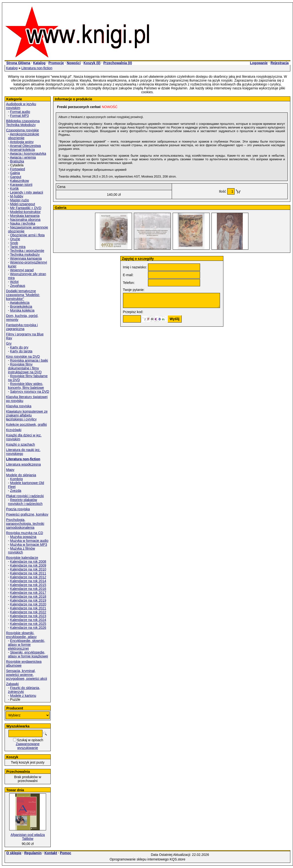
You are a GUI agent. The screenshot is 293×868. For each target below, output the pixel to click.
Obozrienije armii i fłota (27, 235)
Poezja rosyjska (18, 509)
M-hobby (17, 196)
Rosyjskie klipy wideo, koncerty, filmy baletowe (26, 386)
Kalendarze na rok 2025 (28, 624)
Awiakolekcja (20, 303)
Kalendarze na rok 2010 (28, 569)
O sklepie (14, 853)
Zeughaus (18, 286)
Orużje (15, 239)
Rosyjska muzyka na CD (25, 533)
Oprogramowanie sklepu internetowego (139, 859)
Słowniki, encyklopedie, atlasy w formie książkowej (28, 654)
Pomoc (66, 853)
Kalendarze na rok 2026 (28, 628)
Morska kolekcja (22, 310)
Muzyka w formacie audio (29, 541)
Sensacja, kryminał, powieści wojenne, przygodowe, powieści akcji (27, 675)
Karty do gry (19, 347)
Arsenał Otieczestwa (25, 146)
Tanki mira (18, 247)
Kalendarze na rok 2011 (28, 573)
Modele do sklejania (21, 475)
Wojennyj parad (22, 270)
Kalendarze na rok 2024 (28, 620)
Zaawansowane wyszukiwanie (28, 746)
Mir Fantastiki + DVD (26, 208)
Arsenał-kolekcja (22, 150)
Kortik (15, 188)
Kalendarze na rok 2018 (28, 596)
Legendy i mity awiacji (27, 192)
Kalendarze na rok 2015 (28, 585)
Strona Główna (18, 63)
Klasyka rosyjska (19, 406)
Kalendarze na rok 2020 (28, 604)
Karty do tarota (21, 351)
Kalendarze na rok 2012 (28, 577)
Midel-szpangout (23, 204)
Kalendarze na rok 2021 (28, 608)
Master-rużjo (20, 200)
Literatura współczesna (23, 464)
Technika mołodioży (25, 255)
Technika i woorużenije (27, 251)
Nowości (74, 63)
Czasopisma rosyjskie (22, 130)
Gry (9, 343)
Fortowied (18, 169)
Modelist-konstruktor (25, 212)
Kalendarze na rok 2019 (28, 600)
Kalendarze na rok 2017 (28, 593)
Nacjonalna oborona (25, 220)
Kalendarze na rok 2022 (28, 612)
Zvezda (16, 491)
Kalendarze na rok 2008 (28, 562)
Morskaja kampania (25, 216)
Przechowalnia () (118, 63)
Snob (14, 243)
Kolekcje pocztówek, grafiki (26, 425)
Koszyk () (92, 63)
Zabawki (12, 684)
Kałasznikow (20, 181)
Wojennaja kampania (26, 258)
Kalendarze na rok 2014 (28, 581)
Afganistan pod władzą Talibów (28, 837)
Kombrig (16, 479)
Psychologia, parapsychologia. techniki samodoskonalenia (25, 524)
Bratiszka (17, 161)
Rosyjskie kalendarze (22, 558)
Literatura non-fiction (37, 68)
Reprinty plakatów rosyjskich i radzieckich (25, 502)
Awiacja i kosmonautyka (28, 153)
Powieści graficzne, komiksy (27, 514)
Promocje (56, 63)
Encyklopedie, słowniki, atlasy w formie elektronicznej (27, 645)
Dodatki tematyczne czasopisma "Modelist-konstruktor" (23, 295)
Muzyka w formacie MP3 (29, 545)
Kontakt (51, 853)
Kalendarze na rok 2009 (28, 565)
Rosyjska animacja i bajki (29, 360)
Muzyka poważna (23, 537)
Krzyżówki (14, 430)
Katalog (39, 63)
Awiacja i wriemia (23, 157)
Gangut (16, 177)
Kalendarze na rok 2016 (28, 589)
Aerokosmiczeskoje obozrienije (24, 136)
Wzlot (14, 282)
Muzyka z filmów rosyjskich (21, 550)
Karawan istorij (21, 185)
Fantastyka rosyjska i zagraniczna (22, 327)
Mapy (10, 470)
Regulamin (33, 853)
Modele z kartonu (23, 696)
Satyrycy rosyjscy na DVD (30, 391)
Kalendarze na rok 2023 (28, 616)
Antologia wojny (22, 142)
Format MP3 (20, 116)
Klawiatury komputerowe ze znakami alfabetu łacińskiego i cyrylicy (27, 415)
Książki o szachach (20, 444)
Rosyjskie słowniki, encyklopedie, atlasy (21, 635)
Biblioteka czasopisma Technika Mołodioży (23, 123)
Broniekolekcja (21, 306)
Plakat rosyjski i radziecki (25, 496)
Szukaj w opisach (30, 740)
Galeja (15, 173)
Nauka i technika (23, 223)
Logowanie (259, 63)
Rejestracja (280, 63)
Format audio (20, 112)
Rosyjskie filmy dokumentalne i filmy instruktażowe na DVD (25, 368)
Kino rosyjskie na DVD (23, 357)
